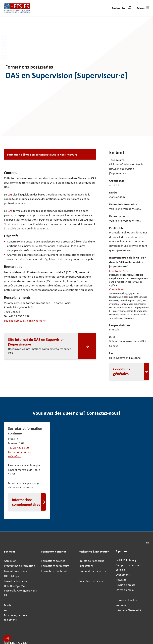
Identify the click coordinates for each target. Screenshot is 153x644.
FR (147, 542)
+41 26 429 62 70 (18, 447)
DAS (10, 211)
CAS (10, 194)
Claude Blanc (117, 289)
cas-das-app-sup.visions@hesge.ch (25, 320)
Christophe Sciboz (120, 271)
